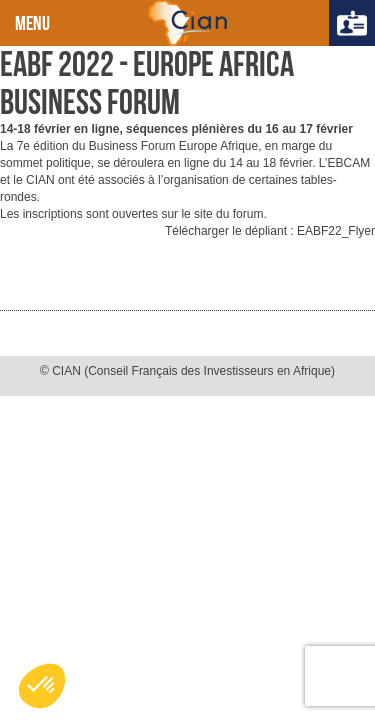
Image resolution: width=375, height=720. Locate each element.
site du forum (228, 214)
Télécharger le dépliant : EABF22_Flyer (270, 231)
